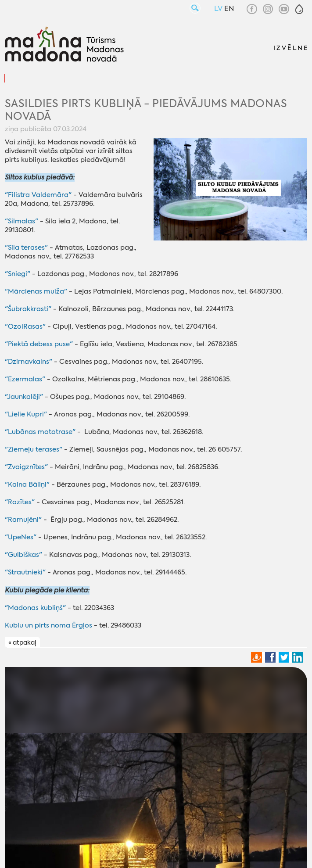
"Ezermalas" (25, 379)
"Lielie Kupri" (26, 414)
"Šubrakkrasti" (28, 309)
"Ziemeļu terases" (34, 449)
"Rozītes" (20, 502)
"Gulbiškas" (23, 555)
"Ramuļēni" (23, 520)
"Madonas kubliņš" (35, 608)
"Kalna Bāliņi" (27, 484)
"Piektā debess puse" (39, 344)
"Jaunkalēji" (24, 397)
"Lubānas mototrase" (40, 432)
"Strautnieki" (25, 572)
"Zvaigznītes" (26, 467)
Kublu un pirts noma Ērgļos (48, 625)
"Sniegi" (18, 274)
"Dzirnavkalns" (29, 362)
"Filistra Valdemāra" (38, 195)
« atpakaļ (22, 642)
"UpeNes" (21, 537)
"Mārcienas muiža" (36, 291)
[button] (299, 9)
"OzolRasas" (25, 326)
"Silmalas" (22, 221)
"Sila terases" (26, 247)
